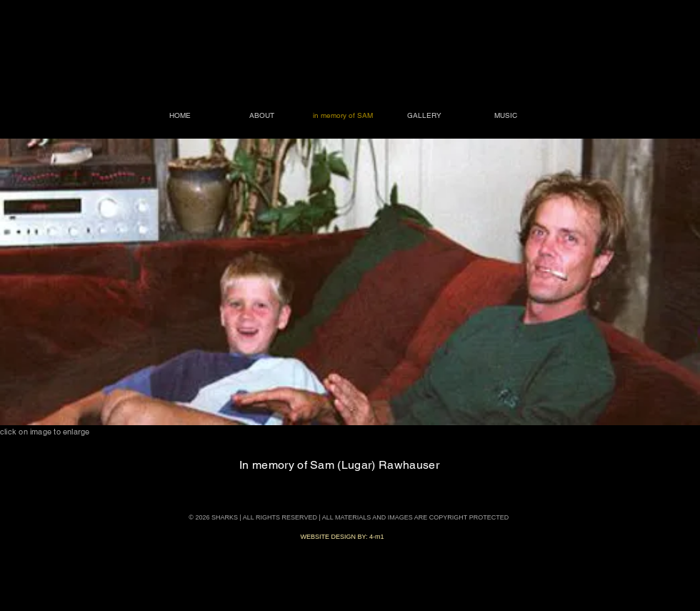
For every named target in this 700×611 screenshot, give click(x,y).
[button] (350, 282)
